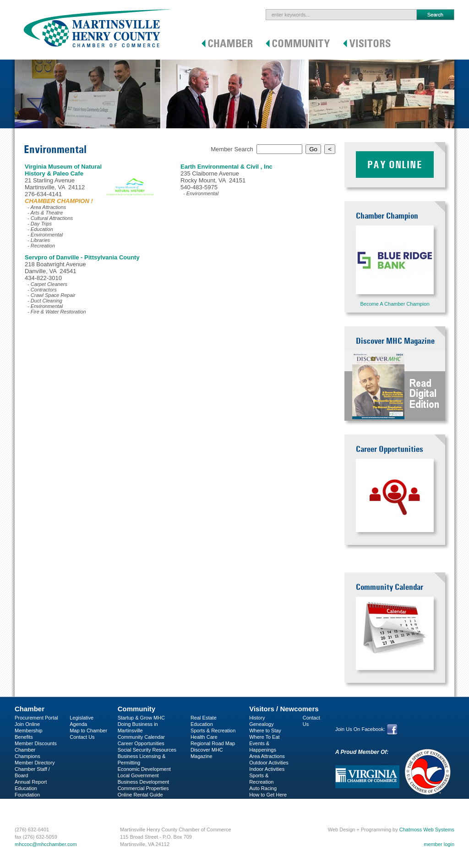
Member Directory (35, 763)
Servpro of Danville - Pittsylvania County (82, 257)
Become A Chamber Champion (395, 304)
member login (439, 844)
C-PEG (23, 801)
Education (202, 724)
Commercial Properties (143, 788)
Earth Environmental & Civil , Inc (226, 167)
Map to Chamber (88, 731)
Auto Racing (263, 788)
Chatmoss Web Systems (427, 830)
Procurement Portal (36, 718)
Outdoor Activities (269, 763)
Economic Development (144, 769)
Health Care (204, 737)
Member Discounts (36, 743)
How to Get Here (268, 795)
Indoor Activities (267, 769)
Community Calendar (141, 737)
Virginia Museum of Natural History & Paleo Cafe (63, 170)
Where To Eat (264, 737)
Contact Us (82, 737)
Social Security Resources (147, 750)
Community (137, 709)
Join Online (27, 724)
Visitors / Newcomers (284, 709)
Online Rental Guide (140, 795)
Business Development (144, 782)
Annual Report (31, 782)
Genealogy (261, 724)
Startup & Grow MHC (141, 718)
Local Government (138, 775)
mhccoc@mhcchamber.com (46, 844)
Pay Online (395, 165)
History (257, 718)
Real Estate (204, 718)
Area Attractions (267, 756)
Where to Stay (265, 731)
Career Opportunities (141, 743)
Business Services (35, 808)
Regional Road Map (213, 743)
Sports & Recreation (213, 731)
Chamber (30, 709)
